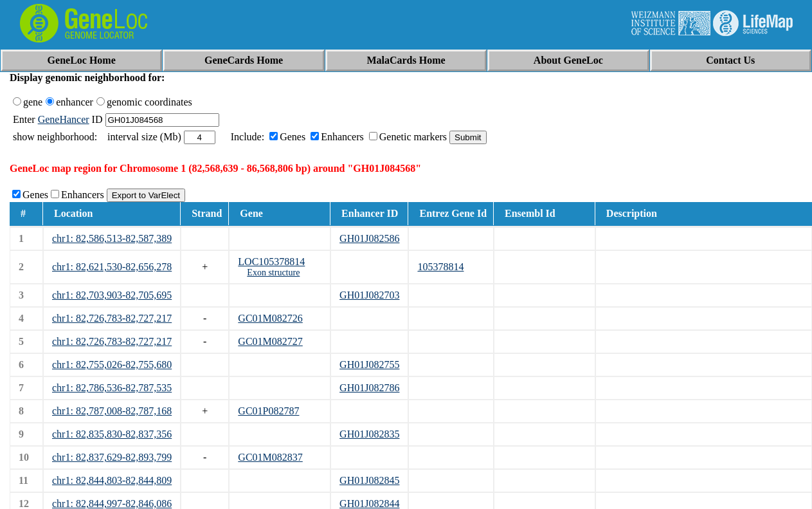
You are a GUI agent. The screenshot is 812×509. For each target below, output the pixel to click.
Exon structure (273, 273)
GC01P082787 (268, 411)
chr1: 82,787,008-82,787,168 (112, 411)
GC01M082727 (270, 341)
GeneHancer (64, 119)
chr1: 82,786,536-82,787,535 (112, 388)
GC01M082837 (270, 457)
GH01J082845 (369, 480)
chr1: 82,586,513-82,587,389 (112, 238)
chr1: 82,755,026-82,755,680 (112, 365)
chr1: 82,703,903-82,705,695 (112, 295)
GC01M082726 (270, 318)
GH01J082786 (369, 388)
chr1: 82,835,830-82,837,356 (112, 434)
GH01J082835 (369, 434)
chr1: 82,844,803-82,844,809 (112, 480)
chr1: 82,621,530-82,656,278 (112, 267)
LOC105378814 (271, 262)
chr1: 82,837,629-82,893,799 (112, 457)
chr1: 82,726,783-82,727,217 (112, 318)
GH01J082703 (369, 295)
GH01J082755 (369, 365)
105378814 (440, 267)
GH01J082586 (369, 238)
